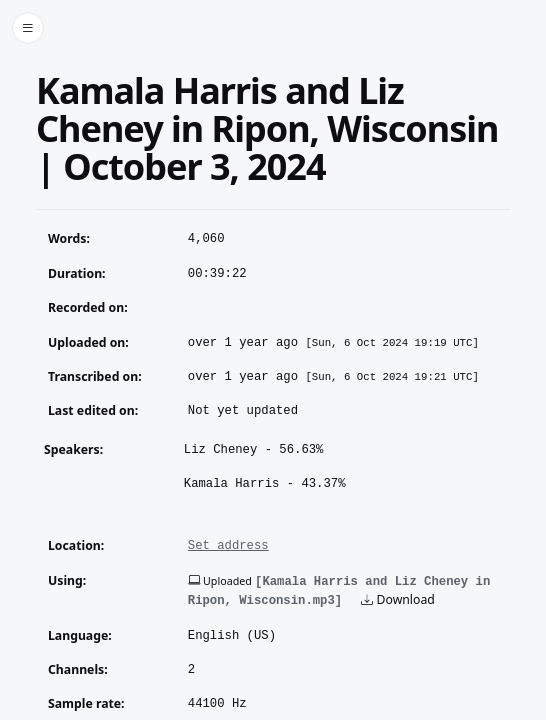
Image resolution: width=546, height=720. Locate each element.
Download (397, 599)
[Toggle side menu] (28, 28)
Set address (228, 546)
